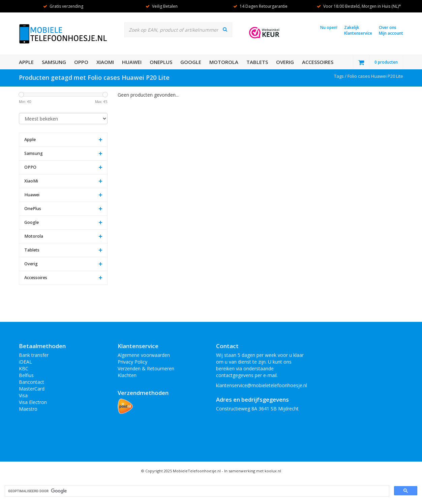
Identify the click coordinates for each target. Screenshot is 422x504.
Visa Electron (33, 402)
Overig (285, 62)
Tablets (257, 62)
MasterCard (32, 389)
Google (191, 62)
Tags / (341, 76)
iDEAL (25, 362)
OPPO (81, 62)
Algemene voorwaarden (144, 355)
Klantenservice (358, 33)
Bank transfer (34, 355)
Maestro (28, 409)
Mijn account (391, 33)
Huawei (132, 62)
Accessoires (318, 62)
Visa (23, 395)
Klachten (127, 375)
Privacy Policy (132, 362)
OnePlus (161, 62)
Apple (26, 62)
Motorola (224, 62)
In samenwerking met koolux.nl (253, 471)
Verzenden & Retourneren (146, 368)
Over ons (388, 27)
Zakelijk (352, 27)
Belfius (26, 375)
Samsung (54, 62)
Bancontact (32, 382)
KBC (24, 368)
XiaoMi (105, 62)
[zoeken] (196, 491)
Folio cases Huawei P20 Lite (375, 76)
